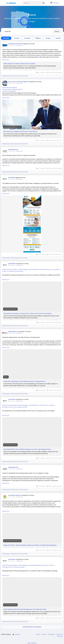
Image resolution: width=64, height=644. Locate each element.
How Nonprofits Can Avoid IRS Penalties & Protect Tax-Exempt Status (27, 449)
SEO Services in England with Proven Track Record (20, 132)
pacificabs (12, 178)
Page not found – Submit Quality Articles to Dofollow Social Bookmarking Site (30, 545)
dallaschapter (13, 331)
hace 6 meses (12, 265)
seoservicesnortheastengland (18, 82)
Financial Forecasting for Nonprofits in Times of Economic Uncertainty (27, 314)
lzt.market (32, 643)
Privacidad (52, 634)
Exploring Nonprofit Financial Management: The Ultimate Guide (25, 609)
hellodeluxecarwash (15, 44)
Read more (6, 60)
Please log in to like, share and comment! (15, 76)
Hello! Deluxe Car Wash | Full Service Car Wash (19, 64)
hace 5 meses (12, 45)
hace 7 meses (11, 497)
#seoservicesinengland (10, 87)
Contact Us (59, 634)
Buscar (57, 31)
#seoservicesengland (9, 91)
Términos (44, 634)
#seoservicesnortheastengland (12, 89)
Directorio (60, 636)
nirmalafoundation (14, 495)
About (38, 634)
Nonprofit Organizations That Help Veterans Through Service (24, 381)
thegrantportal (13, 149)
